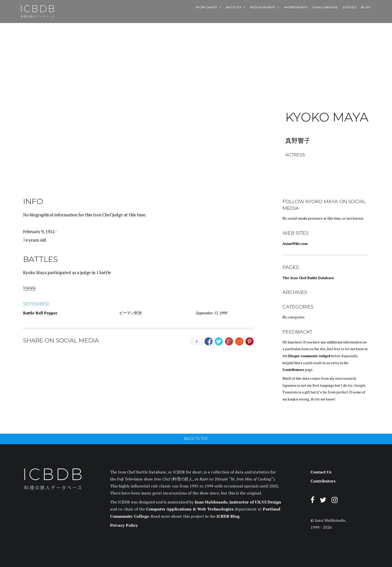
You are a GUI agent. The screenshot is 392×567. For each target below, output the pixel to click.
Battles (234, 7)
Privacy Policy (124, 525)
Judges (349, 7)
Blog (366, 7)
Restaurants (263, 7)
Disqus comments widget (309, 356)
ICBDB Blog (228, 516)
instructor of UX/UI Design (255, 502)
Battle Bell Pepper (40, 313)
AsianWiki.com (295, 244)
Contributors (293, 370)
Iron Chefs (206, 7)
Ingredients (296, 7)
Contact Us (321, 472)
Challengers (325, 7)
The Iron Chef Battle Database (308, 278)
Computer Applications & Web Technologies (190, 509)
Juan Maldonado (211, 502)
